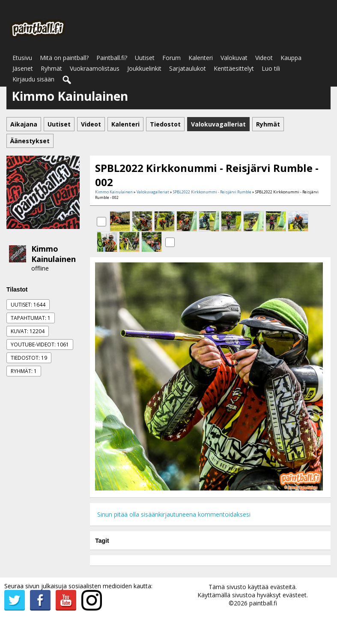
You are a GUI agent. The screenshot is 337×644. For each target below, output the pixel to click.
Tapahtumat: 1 (31, 318)
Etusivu (22, 58)
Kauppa (291, 58)
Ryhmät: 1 (24, 371)
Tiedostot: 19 (29, 358)
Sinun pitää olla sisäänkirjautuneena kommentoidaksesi (174, 514)
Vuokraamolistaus (95, 68)
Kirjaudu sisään (33, 79)
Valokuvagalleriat (153, 192)
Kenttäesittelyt (234, 68)
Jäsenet (23, 68)
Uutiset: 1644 (28, 305)
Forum (171, 58)
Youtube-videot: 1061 (40, 345)
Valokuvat (234, 58)
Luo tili (271, 68)
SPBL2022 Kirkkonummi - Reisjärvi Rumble (212, 192)
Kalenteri (201, 58)
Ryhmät (51, 68)
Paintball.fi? (112, 58)
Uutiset (145, 58)
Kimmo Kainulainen (54, 254)
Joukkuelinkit (144, 68)
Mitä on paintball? (64, 58)
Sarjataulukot (188, 68)
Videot (264, 58)
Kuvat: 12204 (28, 331)
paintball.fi (263, 603)
